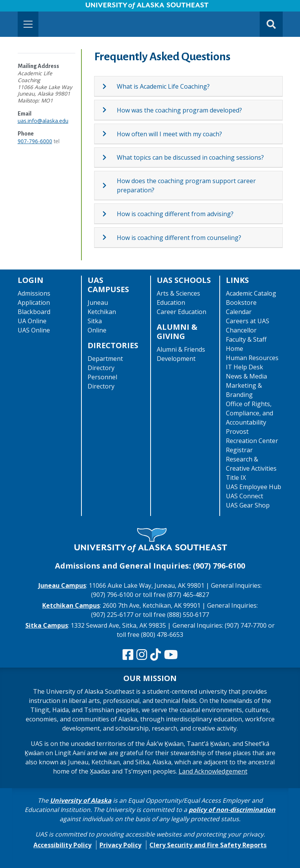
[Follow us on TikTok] (156, 655)
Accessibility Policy (62, 845)
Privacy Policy (120, 845)
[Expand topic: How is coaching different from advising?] (109, 214)
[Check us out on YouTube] (171, 655)
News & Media (246, 376)
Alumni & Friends (181, 349)
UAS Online (34, 330)
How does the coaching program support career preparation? (186, 185)
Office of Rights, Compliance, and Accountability (249, 413)
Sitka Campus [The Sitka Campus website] (47, 625)
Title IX (236, 478)
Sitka (95, 321)
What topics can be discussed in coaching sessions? (190, 157)
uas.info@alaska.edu (43, 121)
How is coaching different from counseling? (179, 238)
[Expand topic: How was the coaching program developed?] (109, 110)
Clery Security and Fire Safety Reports (208, 845)
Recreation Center (252, 441)
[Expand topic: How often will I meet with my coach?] (109, 134)
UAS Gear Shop (248, 505)
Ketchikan (102, 312)
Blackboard (34, 312)
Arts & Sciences (178, 293)
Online (97, 330)
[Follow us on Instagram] (142, 655)
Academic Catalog (251, 293)
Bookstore (241, 303)
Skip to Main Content (36, 8)
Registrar (239, 450)
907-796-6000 (35, 141)
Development (176, 359)
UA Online (32, 321)
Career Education (181, 312)
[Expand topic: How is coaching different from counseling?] (109, 237)
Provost (237, 432)
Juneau (98, 303)
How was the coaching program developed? (179, 110)
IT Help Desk (244, 367)
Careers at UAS (248, 321)
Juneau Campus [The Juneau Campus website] (62, 585)
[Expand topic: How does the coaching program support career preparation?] (109, 185)
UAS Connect (244, 496)
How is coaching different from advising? (175, 214)
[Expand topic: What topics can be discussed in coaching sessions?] (109, 157)
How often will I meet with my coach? (169, 134)
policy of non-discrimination (232, 810)
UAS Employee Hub (254, 487)
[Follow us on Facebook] (128, 655)
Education (171, 303)
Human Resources (252, 358)
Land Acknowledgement (213, 771)
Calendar (239, 312)
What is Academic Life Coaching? (163, 86)
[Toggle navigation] (28, 24)
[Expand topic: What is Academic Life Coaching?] (109, 86)
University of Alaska (81, 800)
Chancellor (241, 330)
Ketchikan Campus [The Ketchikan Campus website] (71, 605)
